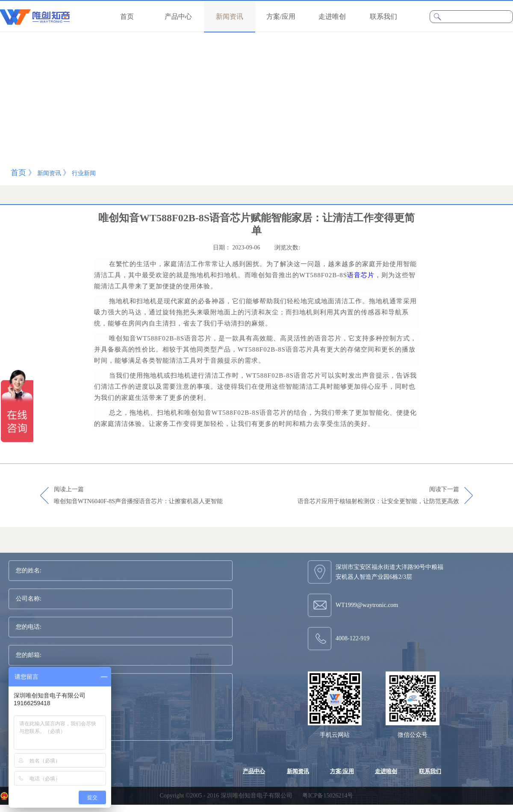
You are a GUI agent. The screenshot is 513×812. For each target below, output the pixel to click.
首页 (127, 16)
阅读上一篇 (138, 496)
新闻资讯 (49, 173)
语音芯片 (361, 275)
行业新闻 (84, 173)
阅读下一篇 (378, 496)
